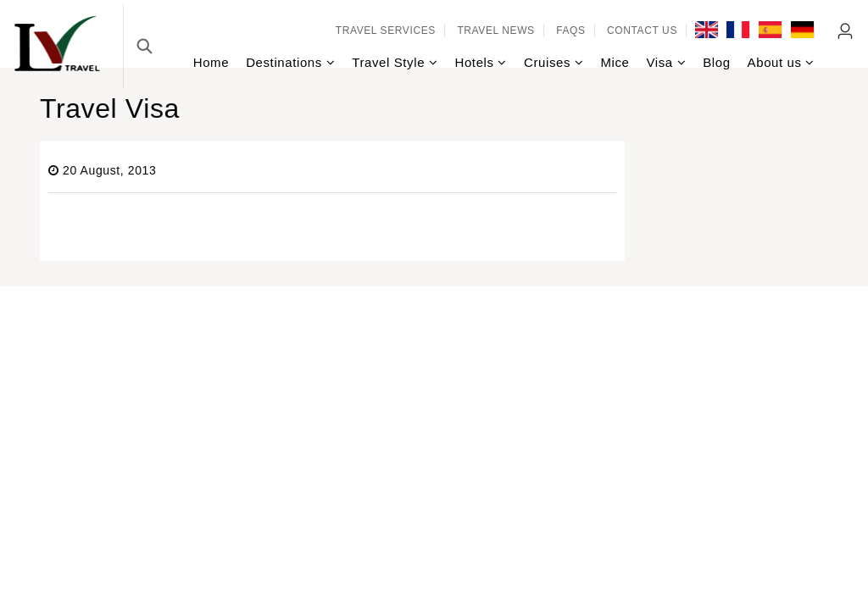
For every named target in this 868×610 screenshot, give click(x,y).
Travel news (495, 30)
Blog (716, 62)
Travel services (386, 30)
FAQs (570, 30)
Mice (615, 62)
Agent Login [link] (846, 31)
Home (211, 62)
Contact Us (642, 30)
